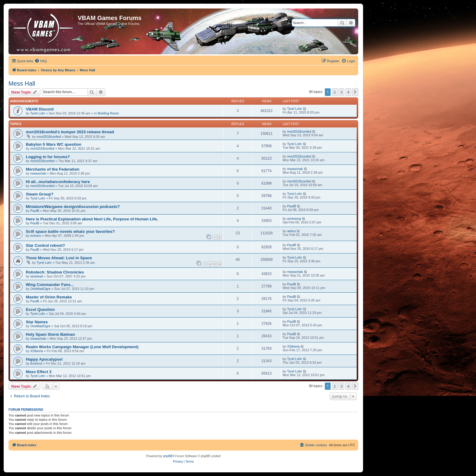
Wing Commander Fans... (50, 285)
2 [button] (335, 92)
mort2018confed (49, 137)
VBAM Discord (40, 109)
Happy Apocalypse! (44, 359)
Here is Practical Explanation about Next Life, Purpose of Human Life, (92, 219)
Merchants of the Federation (53, 169)
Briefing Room (108, 113)
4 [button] (348, 92)
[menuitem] (41, 61)
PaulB (35, 211)
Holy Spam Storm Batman (50, 334)
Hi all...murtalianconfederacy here (58, 182)
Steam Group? (40, 194)
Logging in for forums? (48, 157)
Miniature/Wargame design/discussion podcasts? (73, 207)
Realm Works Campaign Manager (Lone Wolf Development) (82, 347)
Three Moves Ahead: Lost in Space (59, 258)
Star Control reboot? (45, 245)
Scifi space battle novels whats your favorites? (70, 231)
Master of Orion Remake (49, 297)
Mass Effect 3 (39, 372)
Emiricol (36, 363)
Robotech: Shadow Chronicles (55, 272)
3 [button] (341, 92)
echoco (36, 236)
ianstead (37, 276)
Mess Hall (22, 83)
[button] (355, 92)
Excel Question (40, 309)
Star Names (37, 322)
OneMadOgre (41, 289)
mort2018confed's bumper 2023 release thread (70, 132)
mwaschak (38, 173)
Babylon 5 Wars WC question (54, 144)
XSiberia (37, 351)
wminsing (294, 219)
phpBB (168, 456)
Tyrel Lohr (38, 113)
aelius (292, 231)
